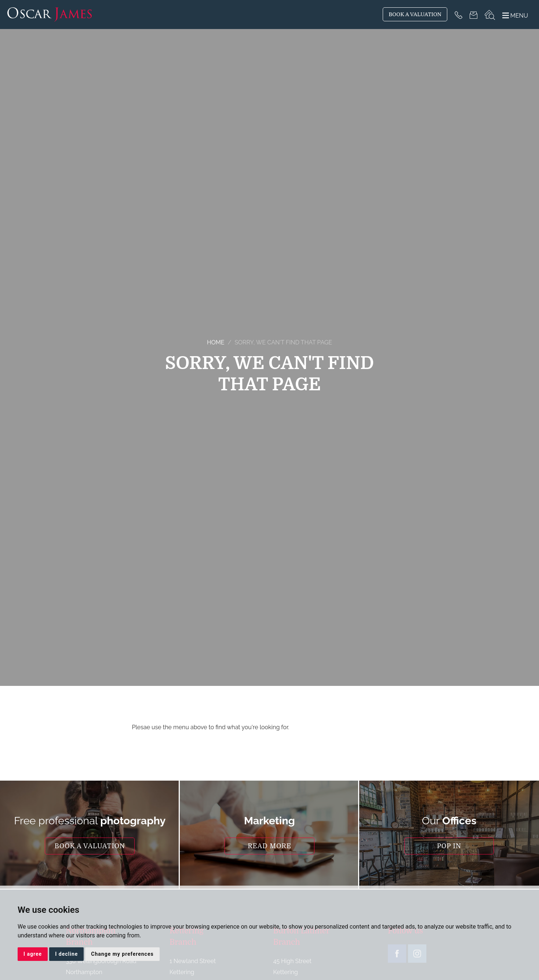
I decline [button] (66, 954)
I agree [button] (33, 954)
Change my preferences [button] (122, 954)
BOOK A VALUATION (415, 14)
